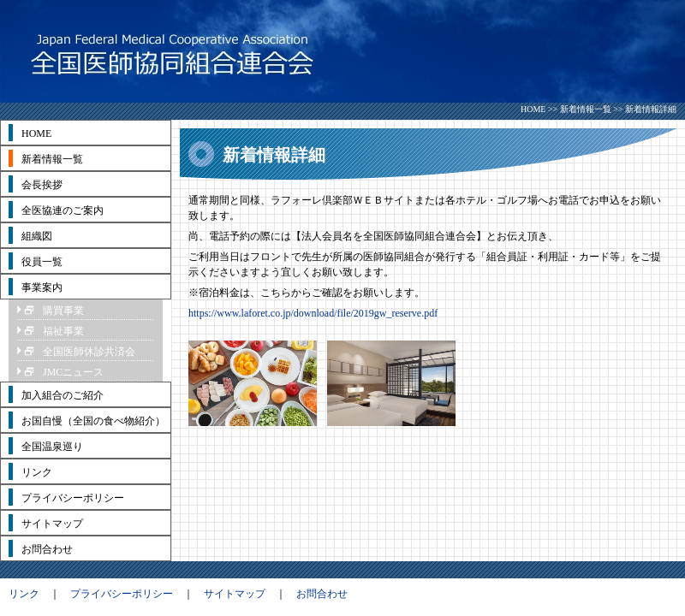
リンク (24, 594)
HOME (533, 109)
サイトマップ (235, 594)
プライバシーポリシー (122, 594)
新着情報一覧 (586, 109)
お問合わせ (322, 594)
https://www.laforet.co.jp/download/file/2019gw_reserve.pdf (313, 313)
